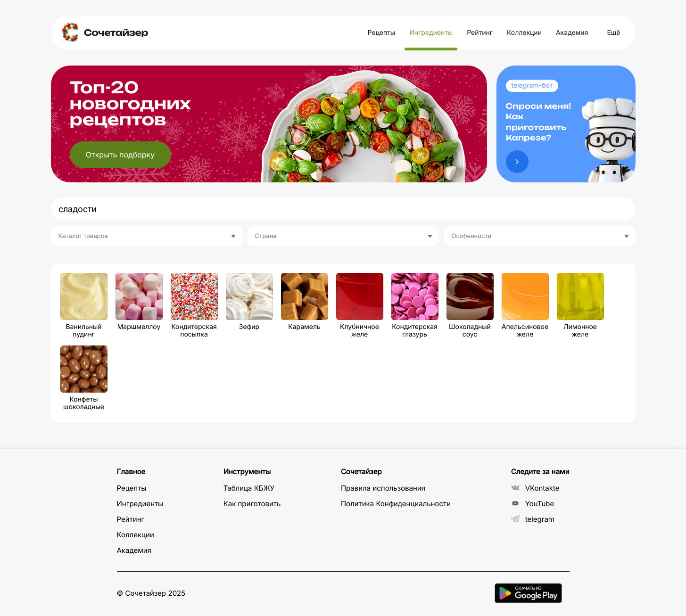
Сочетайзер (116, 33)
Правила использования (383, 488)
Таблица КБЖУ (249, 488)
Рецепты (382, 33)
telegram (533, 519)
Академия (572, 33)
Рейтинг (480, 33)
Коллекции (524, 33)
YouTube (533, 504)
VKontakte (535, 488)
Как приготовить (252, 504)
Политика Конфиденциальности (396, 504)
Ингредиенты (431, 33)
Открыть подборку (120, 155)
